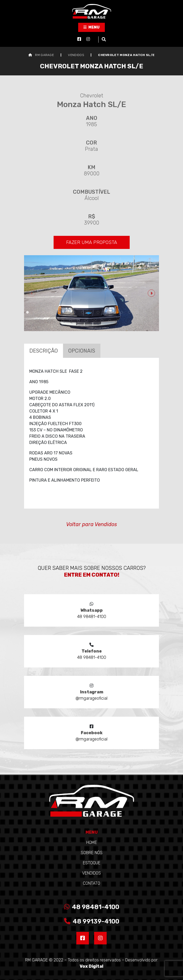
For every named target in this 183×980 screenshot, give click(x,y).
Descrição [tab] (44, 351)
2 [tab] (35, 312)
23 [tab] (102, 321)
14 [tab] (129, 312)
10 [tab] (98, 312)
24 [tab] (110, 321)
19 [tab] (71, 321)
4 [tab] (51, 312)
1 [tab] (27, 312)
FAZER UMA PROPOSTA (92, 242)
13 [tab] (122, 312)
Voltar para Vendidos (92, 524)
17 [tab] (153, 312)
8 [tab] (82, 312)
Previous (32, 293)
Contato (92, 883)
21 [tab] (86, 321)
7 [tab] (75, 312)
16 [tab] (145, 312)
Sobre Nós (92, 853)
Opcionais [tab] (82, 351)
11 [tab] (106, 312)
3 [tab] (43, 312)
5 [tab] (59, 312)
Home (92, 842)
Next (151, 293)
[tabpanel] (92, 293)
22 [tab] (94, 321)
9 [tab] (90, 312)
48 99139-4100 (92, 921)
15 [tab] (137, 312)
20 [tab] (78, 321)
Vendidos (92, 873)
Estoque (92, 863)
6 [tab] (67, 312)
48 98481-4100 (92, 907)
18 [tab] (63, 321)
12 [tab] (114, 312)
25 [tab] (118, 321)
